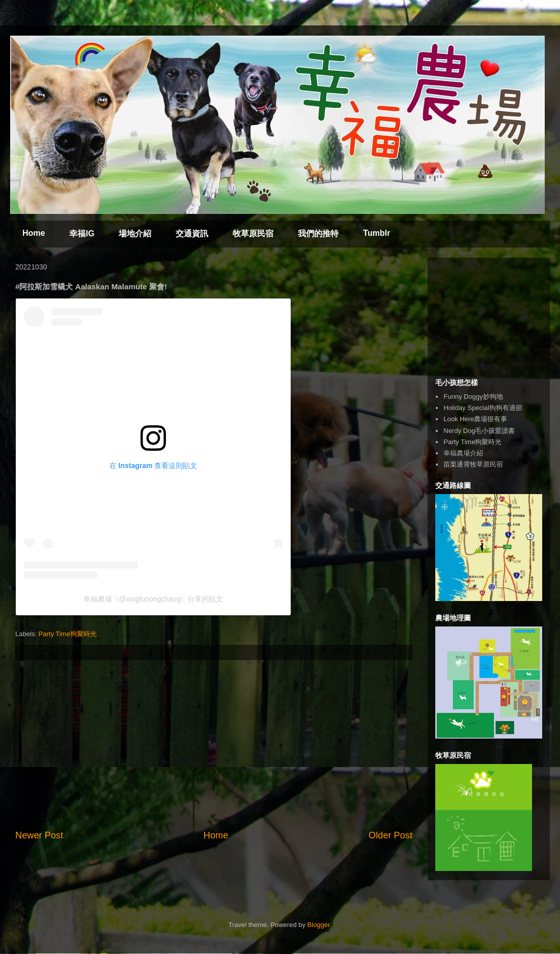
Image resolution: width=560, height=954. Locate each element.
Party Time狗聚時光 (68, 634)
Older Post (390, 835)
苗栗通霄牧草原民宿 (473, 464)
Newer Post (39, 835)
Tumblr (376, 233)
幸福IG (82, 234)
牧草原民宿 (253, 234)
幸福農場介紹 (463, 453)
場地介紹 (135, 234)
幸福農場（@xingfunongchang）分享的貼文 (153, 599)
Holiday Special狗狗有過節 (483, 408)
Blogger (319, 925)
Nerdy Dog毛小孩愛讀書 (479, 431)
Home (34, 233)
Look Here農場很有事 (475, 419)
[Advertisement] (214, 745)
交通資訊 (192, 234)
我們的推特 (318, 234)
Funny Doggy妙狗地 (473, 397)
